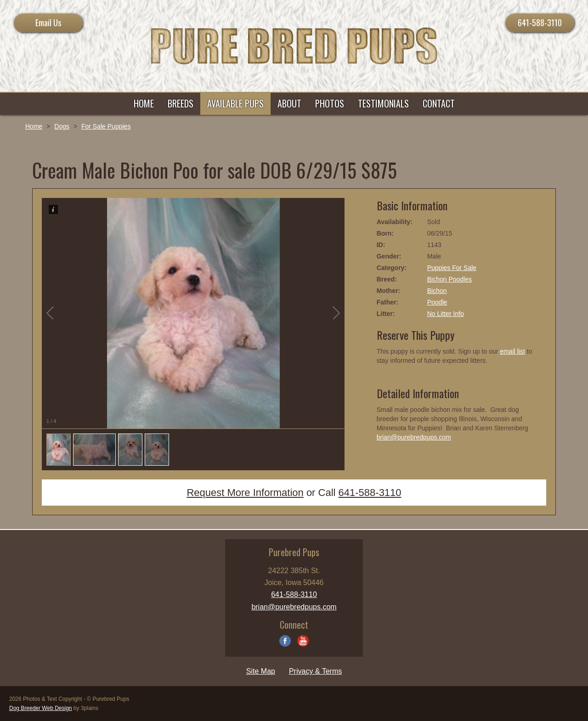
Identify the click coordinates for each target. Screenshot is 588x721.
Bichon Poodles (449, 279)
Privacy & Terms (315, 671)
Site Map (261, 671)
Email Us (48, 23)
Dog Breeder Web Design (41, 708)
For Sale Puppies (106, 126)
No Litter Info (446, 314)
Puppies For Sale (452, 268)
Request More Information (245, 493)
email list (512, 351)
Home (34, 126)
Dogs (62, 126)
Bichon (437, 291)
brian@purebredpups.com (414, 437)
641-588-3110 (540, 23)
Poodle (437, 302)
